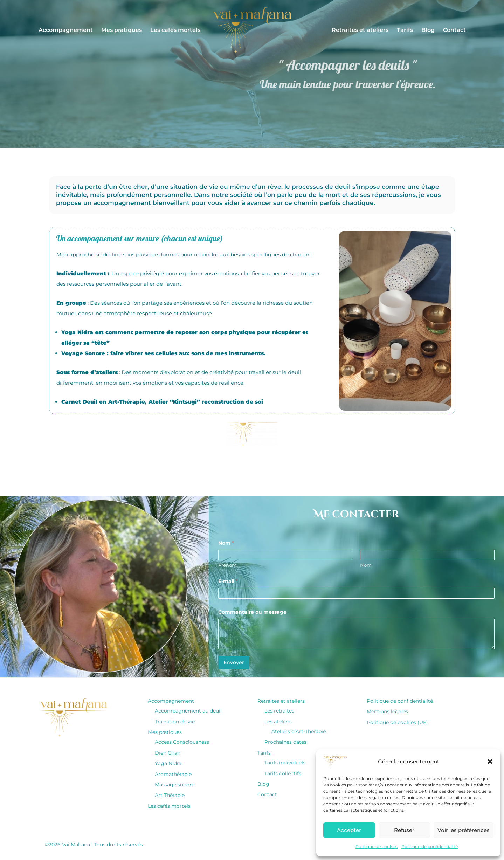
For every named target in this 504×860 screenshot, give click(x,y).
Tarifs (405, 30)
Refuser (404, 830)
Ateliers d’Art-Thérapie (299, 731)
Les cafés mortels (175, 30)
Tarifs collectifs (283, 773)
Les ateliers (278, 722)
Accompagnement (66, 30)
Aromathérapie (173, 774)
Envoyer (234, 662)
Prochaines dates (285, 742)
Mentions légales (387, 711)
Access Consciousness (182, 742)
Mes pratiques (122, 30)
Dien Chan (168, 753)
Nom (365, 565)
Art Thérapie (170, 795)
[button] (490, 762)
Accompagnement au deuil (188, 711)
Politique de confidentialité (430, 847)
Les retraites (279, 711)
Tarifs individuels (285, 763)
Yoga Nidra (168, 763)
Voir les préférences (464, 830)
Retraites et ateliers (360, 30)
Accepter (349, 830)
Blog (428, 30)
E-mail (228, 581)
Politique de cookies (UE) (397, 722)
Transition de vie (175, 722)
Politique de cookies (377, 847)
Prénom (227, 565)
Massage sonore (175, 785)
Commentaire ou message (252, 612)
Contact (454, 30)
